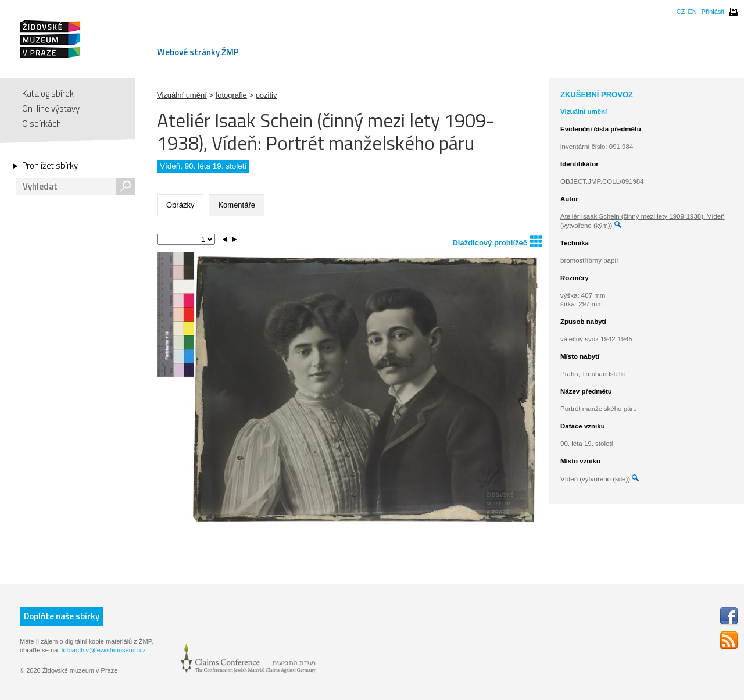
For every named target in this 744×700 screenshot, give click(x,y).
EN (692, 12)
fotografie (231, 95)
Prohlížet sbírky (50, 166)
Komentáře (237, 205)
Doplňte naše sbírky (62, 616)
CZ (681, 12)
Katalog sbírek (48, 93)
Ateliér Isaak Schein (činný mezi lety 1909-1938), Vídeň (643, 216)
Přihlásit (713, 12)
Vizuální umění (182, 95)
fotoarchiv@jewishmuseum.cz (103, 650)
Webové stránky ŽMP (198, 52)
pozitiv (267, 95)
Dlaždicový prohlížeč (497, 241)
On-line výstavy (51, 108)
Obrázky (180, 205)
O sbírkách (42, 124)
